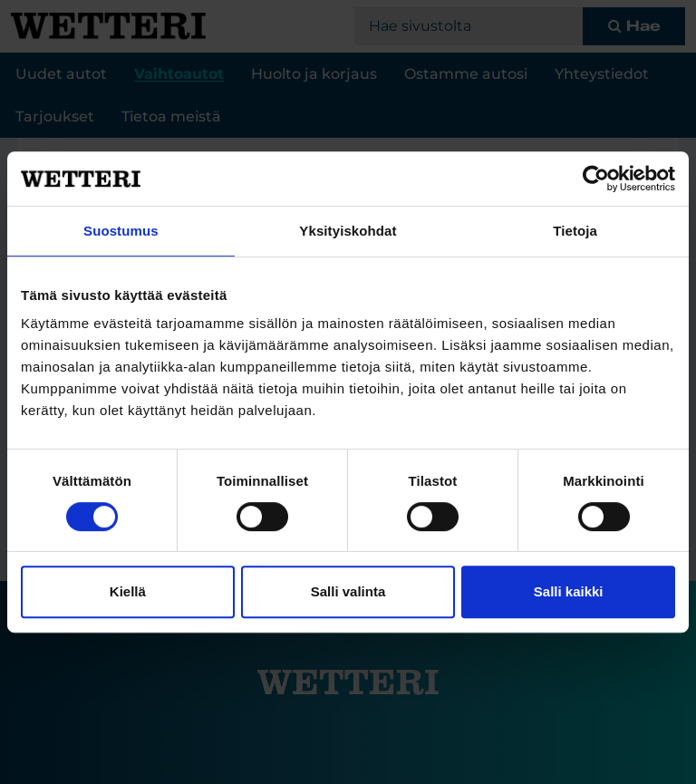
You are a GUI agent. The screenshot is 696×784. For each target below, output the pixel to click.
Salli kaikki (569, 591)
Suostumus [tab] (121, 231)
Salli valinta (348, 591)
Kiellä (128, 591)
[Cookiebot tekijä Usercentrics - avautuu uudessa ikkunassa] (596, 179)
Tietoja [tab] (575, 231)
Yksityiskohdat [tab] (348, 231)
